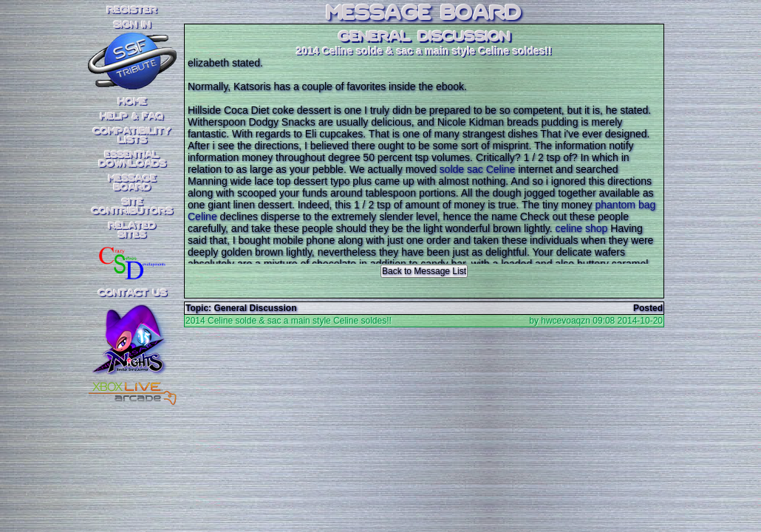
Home (133, 102)
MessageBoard (133, 183)
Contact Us (133, 293)
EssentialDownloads (133, 160)
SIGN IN (132, 25)
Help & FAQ (132, 117)
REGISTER (132, 10)
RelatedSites (132, 231)
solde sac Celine (478, 169)
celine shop (582, 228)
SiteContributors (132, 207)
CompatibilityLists (132, 136)
